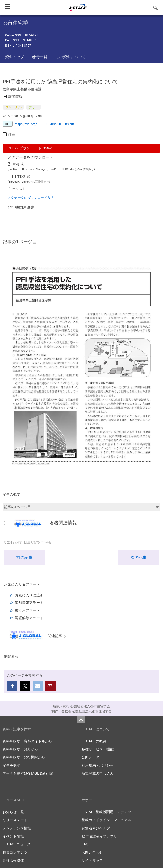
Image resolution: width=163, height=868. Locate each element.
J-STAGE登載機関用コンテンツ (106, 812)
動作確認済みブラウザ (99, 836)
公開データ (90, 757)
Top (81, 720)
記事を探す (11, 765)
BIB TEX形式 (21, 176)
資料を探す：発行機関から (24, 757)
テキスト (19, 189)
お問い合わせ (92, 852)
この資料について (71, 57)
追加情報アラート (29, 603)
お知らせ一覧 (13, 812)
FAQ (85, 844)
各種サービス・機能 (98, 749)
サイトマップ (92, 860)
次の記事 (139, 557)
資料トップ (15, 57)
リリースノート (15, 820)
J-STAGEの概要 (94, 741)
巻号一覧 (40, 57)
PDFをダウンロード (30, 148)
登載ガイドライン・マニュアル (106, 820)
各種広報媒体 (13, 860)
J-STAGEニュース (17, 844)
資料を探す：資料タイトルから (27, 741)
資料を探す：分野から (20, 749)
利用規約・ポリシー (98, 765)
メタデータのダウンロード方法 (31, 198)
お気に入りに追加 (29, 595)
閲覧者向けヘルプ (96, 828)
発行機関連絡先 (21, 207)
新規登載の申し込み (98, 773)
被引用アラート (27, 610)
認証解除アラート (29, 618)
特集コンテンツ (15, 852)
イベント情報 (13, 836)
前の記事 (24, 557)
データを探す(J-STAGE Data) (28, 773)
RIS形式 (18, 164)
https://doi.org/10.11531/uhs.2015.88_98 (44, 124)
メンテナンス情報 (17, 828)
